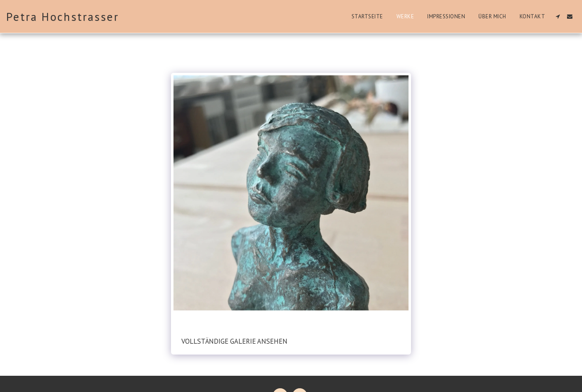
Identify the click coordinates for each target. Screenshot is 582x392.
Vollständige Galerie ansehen (234, 341)
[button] (558, 16)
